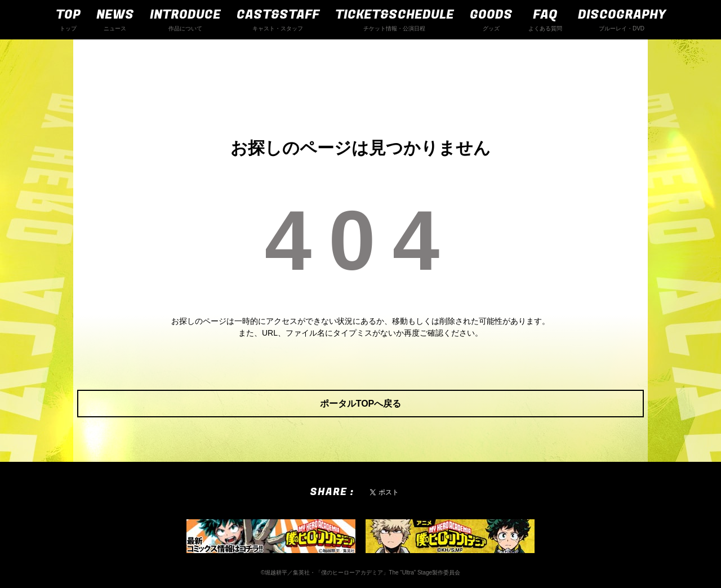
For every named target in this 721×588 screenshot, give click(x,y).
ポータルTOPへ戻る (361, 404)
